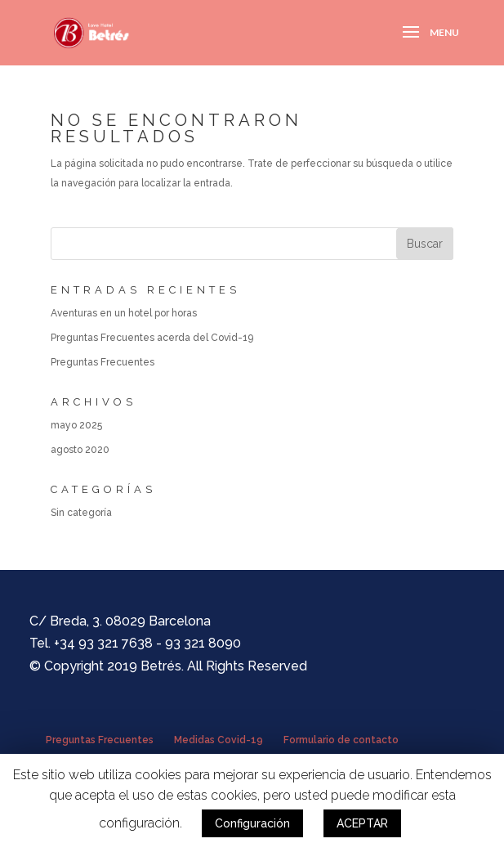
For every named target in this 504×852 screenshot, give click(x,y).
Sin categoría (81, 513)
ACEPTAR (362, 823)
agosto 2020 (80, 450)
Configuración (252, 823)
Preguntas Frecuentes (103, 362)
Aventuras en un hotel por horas (124, 313)
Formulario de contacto (341, 740)
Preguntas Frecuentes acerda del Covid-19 (152, 338)
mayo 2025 (76, 425)
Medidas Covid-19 (219, 740)
